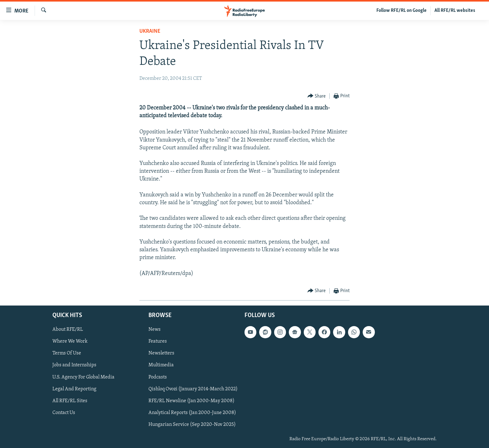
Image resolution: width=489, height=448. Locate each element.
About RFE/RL (68, 330)
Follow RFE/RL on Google (402, 11)
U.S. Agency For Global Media (83, 377)
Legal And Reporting (74, 389)
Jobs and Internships (74, 365)
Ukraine (150, 31)
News (155, 330)
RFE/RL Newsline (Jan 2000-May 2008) (191, 401)
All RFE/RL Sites (70, 401)
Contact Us (64, 413)
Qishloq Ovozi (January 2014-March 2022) (193, 389)
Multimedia (161, 365)
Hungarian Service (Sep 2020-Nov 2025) (192, 425)
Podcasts (158, 377)
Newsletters (161, 353)
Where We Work (70, 341)
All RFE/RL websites (455, 11)
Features (158, 341)
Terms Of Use (67, 353)
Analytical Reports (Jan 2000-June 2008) (192, 413)
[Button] (317, 96)
